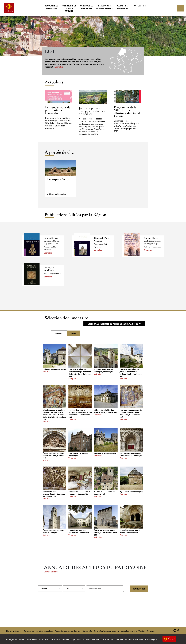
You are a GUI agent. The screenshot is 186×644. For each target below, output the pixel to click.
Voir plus (59, 67)
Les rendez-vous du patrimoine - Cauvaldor (58, 110)
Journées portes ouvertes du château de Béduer (92, 111)
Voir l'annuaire (51, 572)
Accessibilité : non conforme (67, 631)
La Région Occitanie (15, 639)
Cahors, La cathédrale (49, 269)
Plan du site (87, 631)
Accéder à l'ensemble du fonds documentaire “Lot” (114, 324)
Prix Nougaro (151, 639)
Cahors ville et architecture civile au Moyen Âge (153, 241)
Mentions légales (14, 631)
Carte (74, 333)
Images (59, 333)
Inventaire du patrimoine (37, 639)
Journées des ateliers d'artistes (129, 639)
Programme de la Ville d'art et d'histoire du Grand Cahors (127, 112)
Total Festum (107, 639)
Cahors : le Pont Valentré (101, 239)
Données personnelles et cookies (38, 631)
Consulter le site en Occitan (133, 631)
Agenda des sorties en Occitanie (85, 639)
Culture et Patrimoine (60, 639)
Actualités (140, 6)
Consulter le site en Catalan (106, 631)
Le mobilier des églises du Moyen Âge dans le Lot (52, 241)
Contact (151, 631)
